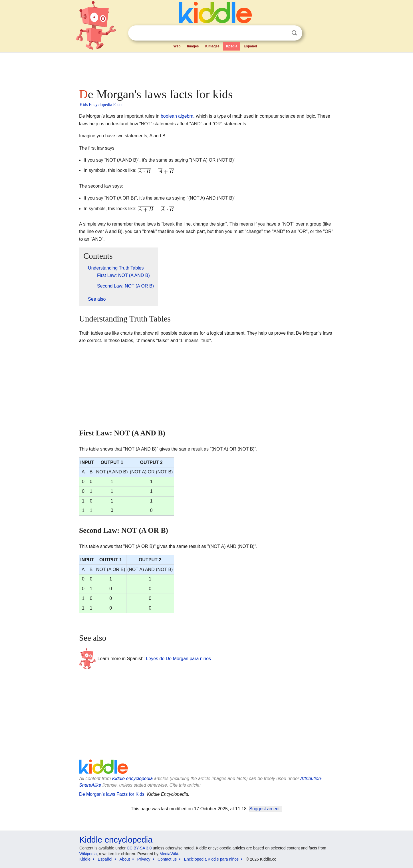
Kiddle (85, 859)
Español (250, 46)
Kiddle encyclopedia (132, 778)
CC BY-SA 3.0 (139, 848)
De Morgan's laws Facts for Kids (112, 794)
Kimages (212, 46)
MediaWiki (169, 854)
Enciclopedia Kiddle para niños (211, 859)
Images (193, 46)
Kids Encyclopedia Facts (101, 105)
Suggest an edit (265, 809)
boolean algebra (177, 116)
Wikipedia (88, 854)
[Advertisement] (206, 69)
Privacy (144, 859)
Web (177, 46)
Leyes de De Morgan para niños (178, 659)
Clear (283, 33)
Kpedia (231, 46)
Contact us (167, 859)
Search (294, 33)
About (125, 859)
